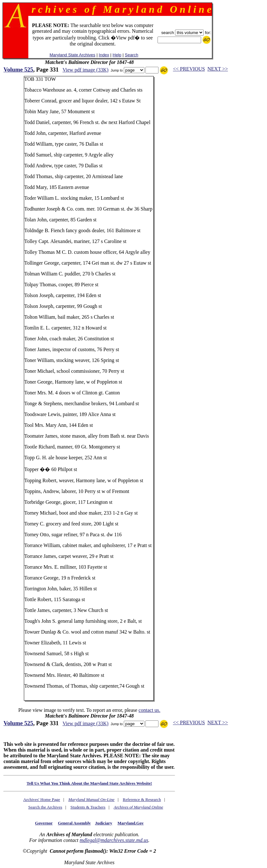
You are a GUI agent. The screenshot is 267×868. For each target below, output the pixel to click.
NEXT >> (218, 69)
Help (117, 55)
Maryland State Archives (73, 55)
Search (131, 55)
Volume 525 (18, 69)
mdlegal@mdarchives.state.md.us (114, 840)
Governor (44, 823)
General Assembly (74, 823)
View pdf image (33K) (85, 70)
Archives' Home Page (42, 799)
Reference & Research (142, 799)
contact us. (149, 710)
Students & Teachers (88, 807)
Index (104, 55)
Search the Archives (45, 807)
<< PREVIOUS (189, 69)
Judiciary (104, 823)
